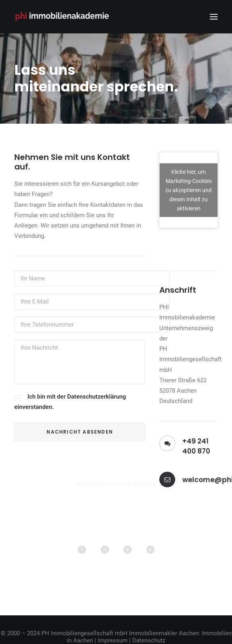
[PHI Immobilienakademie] (64, 17)
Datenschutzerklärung (97, 397)
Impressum (113, 640)
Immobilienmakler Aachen (164, 633)
